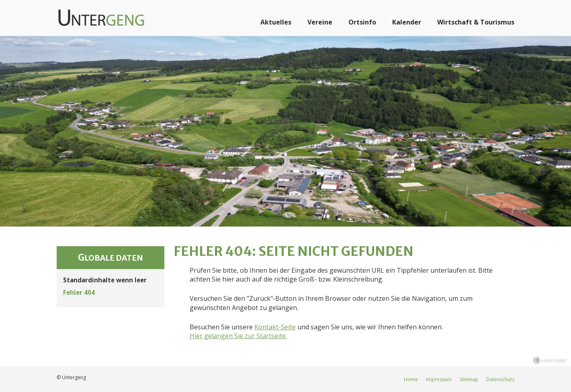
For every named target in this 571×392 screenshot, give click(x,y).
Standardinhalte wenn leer (105, 280)
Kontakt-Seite (275, 327)
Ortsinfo (362, 22)
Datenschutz (500, 379)
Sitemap (469, 379)
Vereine (320, 22)
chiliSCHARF (554, 360)
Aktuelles (276, 22)
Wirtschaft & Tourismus (476, 22)
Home (411, 379)
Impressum (439, 379)
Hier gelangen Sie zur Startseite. (238, 336)
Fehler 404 (79, 292)
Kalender (407, 22)
